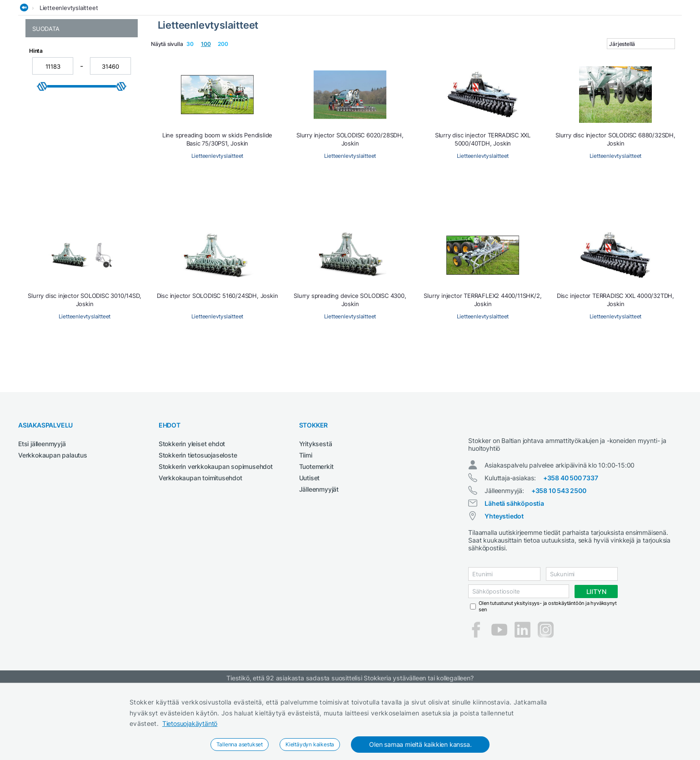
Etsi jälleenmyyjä (42, 510)
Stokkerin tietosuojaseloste (198, 521)
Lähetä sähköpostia (514, 578)
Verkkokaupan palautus (53, 521)
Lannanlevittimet (56, 98)
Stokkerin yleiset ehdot (192, 510)
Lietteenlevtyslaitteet (69, 74)
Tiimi (306, 521)
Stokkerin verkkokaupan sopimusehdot (216, 533)
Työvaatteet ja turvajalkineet (525, 56)
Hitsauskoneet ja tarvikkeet (141, 56)
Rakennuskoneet (392, 56)
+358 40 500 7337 (571, 552)
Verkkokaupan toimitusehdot (200, 544)
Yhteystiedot (504, 591)
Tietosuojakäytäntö (190, 723)
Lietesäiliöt (47, 107)
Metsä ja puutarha (330, 56)
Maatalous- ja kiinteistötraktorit (243, 56)
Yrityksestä (316, 510)
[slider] (42, 203)
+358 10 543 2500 (559, 565)
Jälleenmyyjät (319, 556)
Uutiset (310, 544)
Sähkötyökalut (448, 56)
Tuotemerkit (316, 533)
